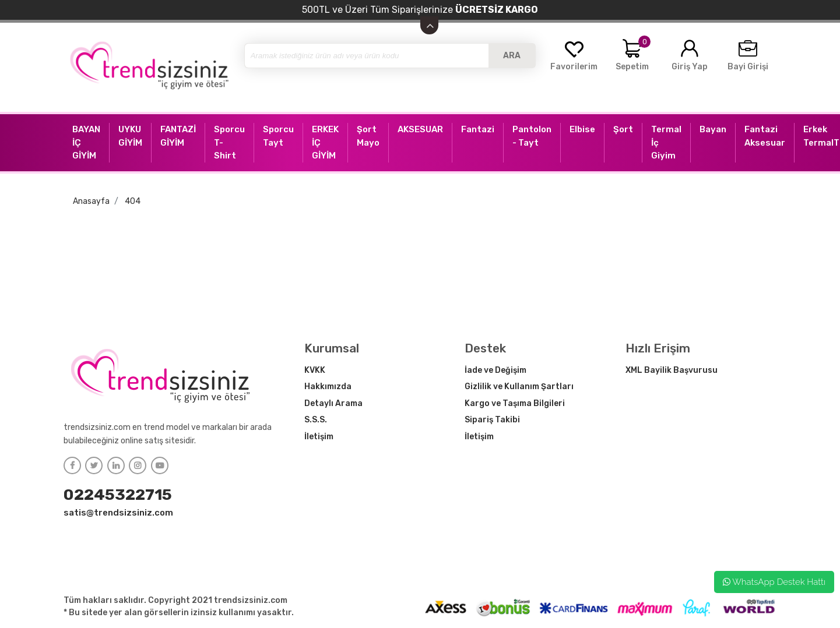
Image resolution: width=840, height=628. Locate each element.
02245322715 (118, 495)
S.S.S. (316, 420)
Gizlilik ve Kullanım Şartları (519, 387)
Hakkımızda (328, 387)
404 (133, 201)
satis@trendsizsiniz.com (118, 513)
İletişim (319, 437)
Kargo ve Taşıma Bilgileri (515, 403)
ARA (512, 56)
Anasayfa (91, 201)
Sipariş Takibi (492, 420)
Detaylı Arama (333, 403)
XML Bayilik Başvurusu (672, 370)
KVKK (315, 370)
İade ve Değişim (495, 370)
